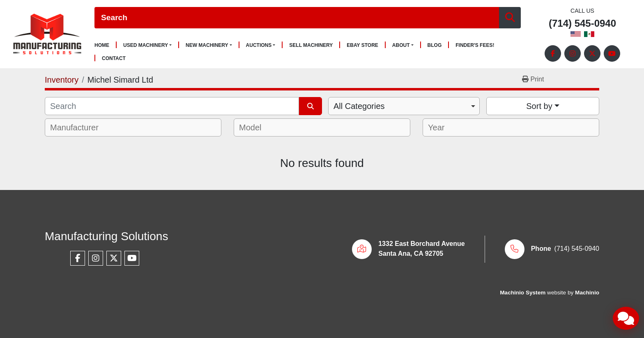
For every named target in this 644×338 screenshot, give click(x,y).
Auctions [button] (259, 45)
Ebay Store (362, 45)
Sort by (539, 106)
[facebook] (553, 53)
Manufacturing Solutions (106, 236)
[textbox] (80, 127)
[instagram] (573, 53)
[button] (147, 45)
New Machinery (207, 45)
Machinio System (523, 293)
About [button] (401, 45)
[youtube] (612, 53)
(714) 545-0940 (582, 24)
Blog (435, 45)
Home (102, 45)
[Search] (297, 18)
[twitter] (592, 53)
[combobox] (404, 106)
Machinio (587, 293)
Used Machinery (146, 45)
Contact (114, 59)
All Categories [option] (359, 106)
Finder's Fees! (475, 45)
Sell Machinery (311, 45)
